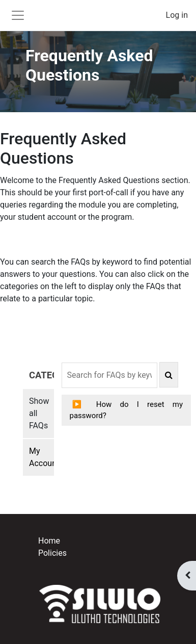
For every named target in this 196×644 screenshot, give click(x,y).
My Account (41, 457)
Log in (177, 15)
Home (49, 541)
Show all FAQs (39, 413)
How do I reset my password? (127, 410)
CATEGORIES (41, 375)
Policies (52, 553)
